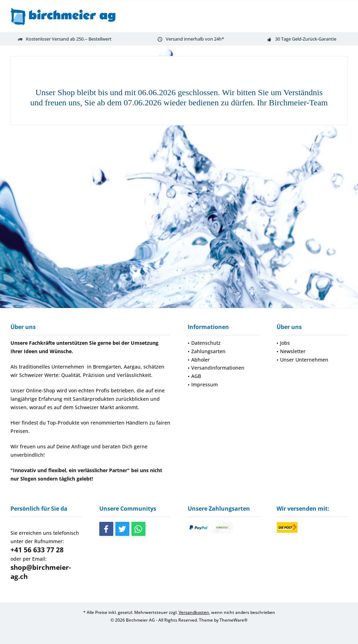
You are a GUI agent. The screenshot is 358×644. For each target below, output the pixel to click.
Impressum (205, 384)
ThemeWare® (234, 620)
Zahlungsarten (208, 351)
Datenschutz (206, 343)
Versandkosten (194, 612)
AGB (196, 376)
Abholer (201, 360)
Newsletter (293, 351)
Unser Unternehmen (304, 360)
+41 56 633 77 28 (37, 550)
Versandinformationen (218, 368)
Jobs (285, 343)
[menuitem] (223, 343)
